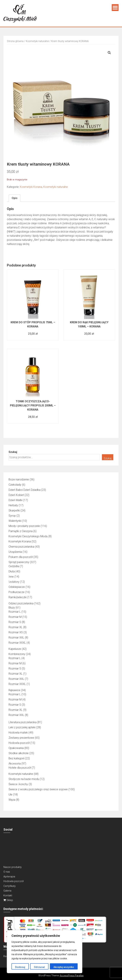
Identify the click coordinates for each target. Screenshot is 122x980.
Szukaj (13, 452)
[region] (45, 952)
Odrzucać (39, 967)
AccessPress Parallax (72, 976)
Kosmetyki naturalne (37, 41)
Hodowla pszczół (14, 881)
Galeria (7, 891)
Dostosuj (20, 967)
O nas (7, 872)
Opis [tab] (15, 198)
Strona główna (15, 41)
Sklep (8, 900)
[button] (109, 53)
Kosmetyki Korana (31, 187)
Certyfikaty (10, 886)
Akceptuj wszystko (64, 967)
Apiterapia (9, 877)
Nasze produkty (13, 867)
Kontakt (8, 895)
